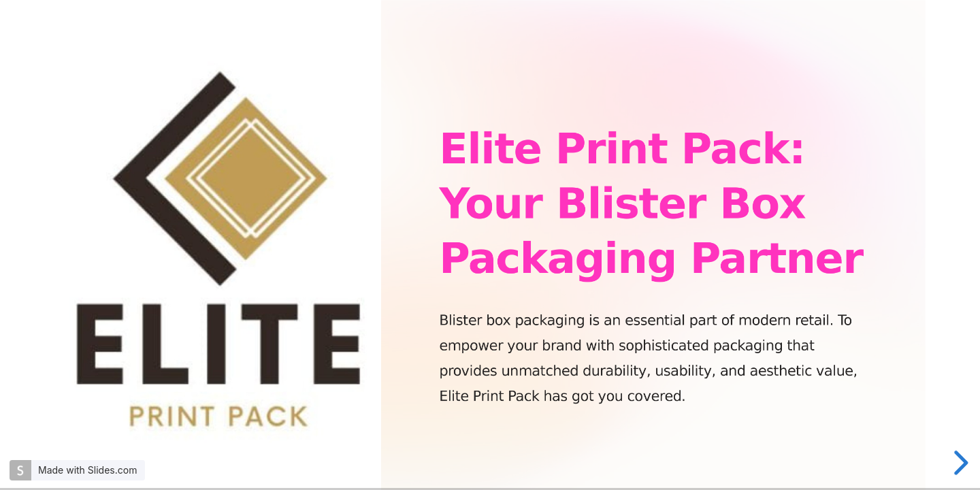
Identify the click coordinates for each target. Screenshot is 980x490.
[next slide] (959, 463)
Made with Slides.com (87, 470)
